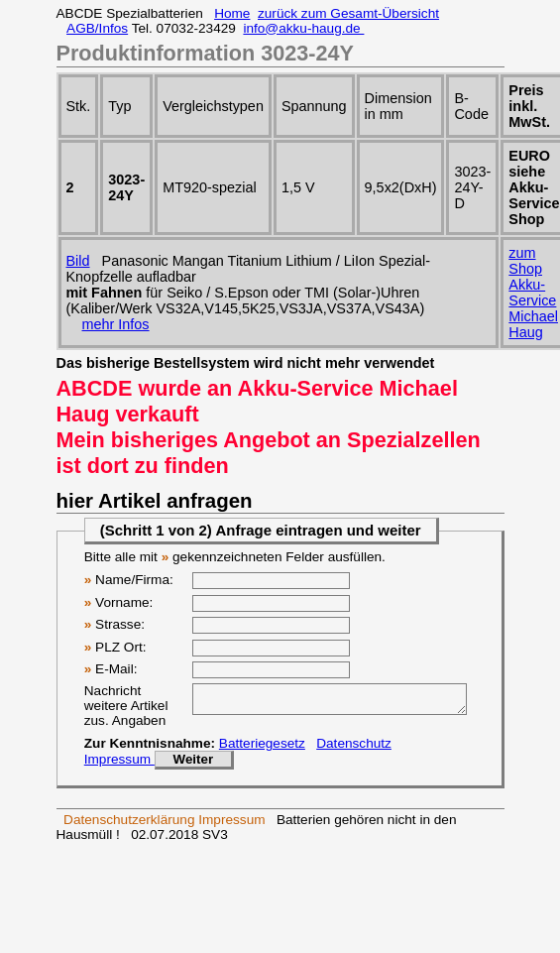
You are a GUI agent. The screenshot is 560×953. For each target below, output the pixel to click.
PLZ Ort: (115, 647)
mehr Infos (116, 324)
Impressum (119, 765)
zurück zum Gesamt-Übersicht (348, 13)
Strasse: (114, 624)
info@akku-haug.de (303, 28)
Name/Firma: (129, 580)
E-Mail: (111, 669)
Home (232, 13)
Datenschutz (354, 749)
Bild (78, 261)
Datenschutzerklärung (129, 826)
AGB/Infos (97, 28)
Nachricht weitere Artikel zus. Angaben (126, 706)
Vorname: (119, 602)
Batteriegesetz (262, 749)
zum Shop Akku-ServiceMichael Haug (533, 293)
